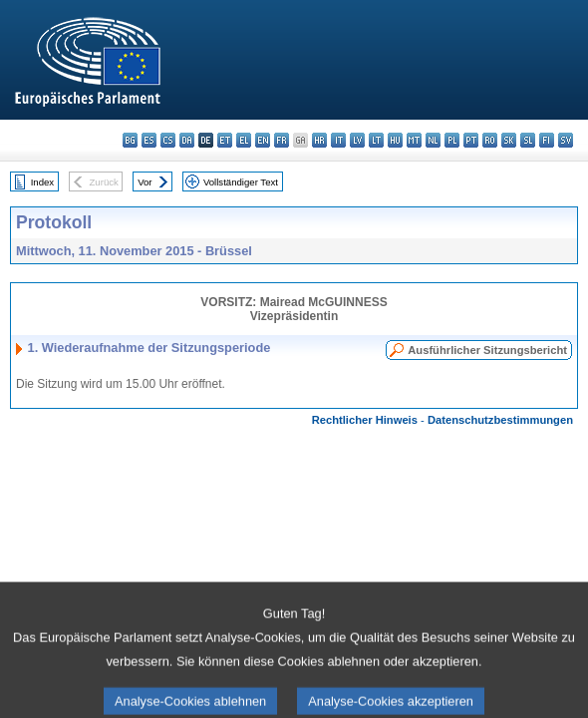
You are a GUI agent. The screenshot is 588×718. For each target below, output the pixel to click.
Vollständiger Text (241, 182)
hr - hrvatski (319, 140)
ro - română (490, 140)
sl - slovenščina (528, 140)
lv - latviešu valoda (357, 140)
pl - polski (452, 140)
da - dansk (187, 140)
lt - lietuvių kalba (376, 140)
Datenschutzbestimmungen (500, 420)
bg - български (130, 140)
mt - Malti (414, 140)
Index (42, 182)
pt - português (471, 140)
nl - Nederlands (433, 140)
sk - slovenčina (509, 140)
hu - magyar (395, 140)
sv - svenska (566, 140)
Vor (145, 182)
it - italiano (338, 140)
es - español (149, 140)
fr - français (282, 140)
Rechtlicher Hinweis (365, 420)
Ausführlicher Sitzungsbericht (487, 350)
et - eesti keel (225, 140)
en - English (263, 140)
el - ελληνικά (244, 140)
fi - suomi (547, 140)
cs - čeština (168, 140)
